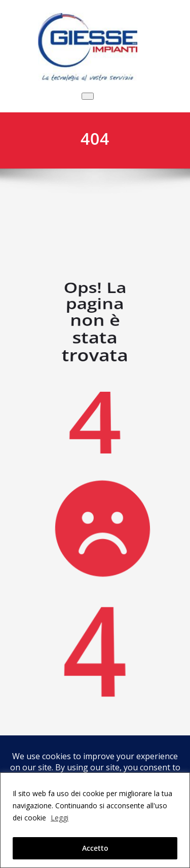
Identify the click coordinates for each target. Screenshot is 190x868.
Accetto (95, 848)
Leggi (60, 818)
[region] (95, 820)
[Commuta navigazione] (88, 96)
